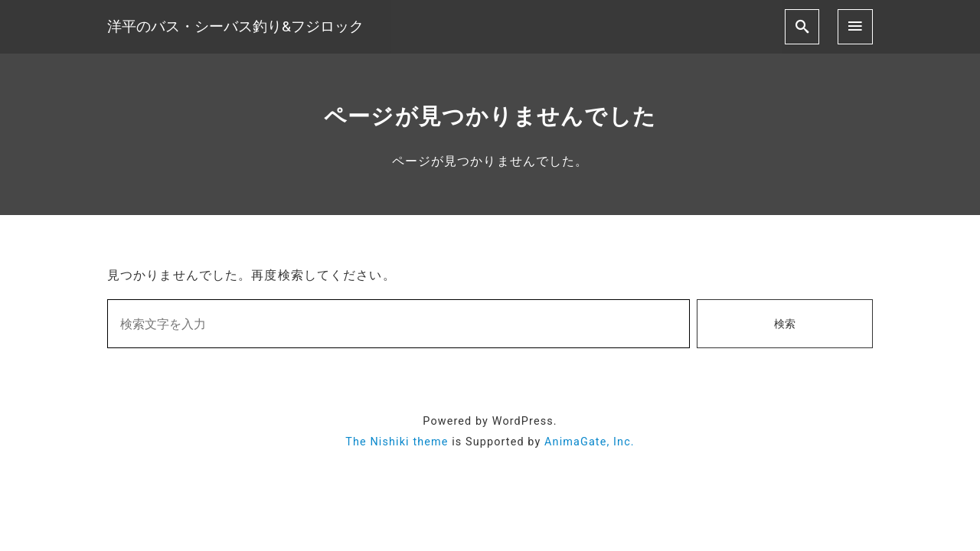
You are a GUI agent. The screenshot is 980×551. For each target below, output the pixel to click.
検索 (785, 324)
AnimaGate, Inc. (590, 442)
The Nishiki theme (397, 442)
